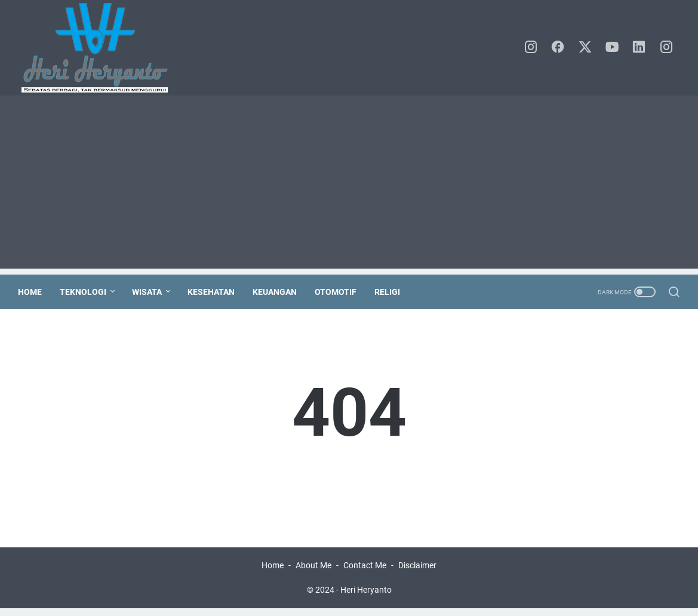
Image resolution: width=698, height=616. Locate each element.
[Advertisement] (349, 185)
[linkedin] (641, 48)
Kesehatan (215, 292)
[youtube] (614, 48)
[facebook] (561, 48)
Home (33, 292)
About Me (313, 573)
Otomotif (339, 292)
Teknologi (87, 292)
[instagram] (534, 48)
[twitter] (588, 48)
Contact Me (365, 573)
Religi (391, 292)
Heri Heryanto (366, 597)
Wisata (150, 292)
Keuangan (278, 292)
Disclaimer (417, 573)
